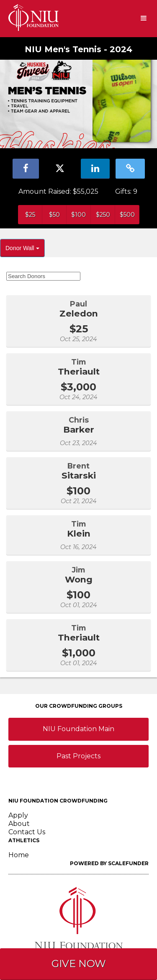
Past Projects (78, 756)
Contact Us (27, 832)
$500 (127, 215)
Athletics (24, 840)
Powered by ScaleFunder (109, 863)
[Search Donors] (43, 276)
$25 (30, 215)
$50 (54, 215)
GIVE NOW (79, 964)
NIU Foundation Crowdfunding (58, 801)
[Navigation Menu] (143, 19)
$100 (78, 215)
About (19, 824)
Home (19, 855)
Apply (18, 815)
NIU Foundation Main (78, 729)
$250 (103, 215)
